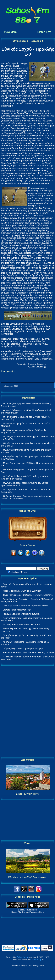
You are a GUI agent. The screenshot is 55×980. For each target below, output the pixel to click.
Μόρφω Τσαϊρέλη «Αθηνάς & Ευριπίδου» (23, 591)
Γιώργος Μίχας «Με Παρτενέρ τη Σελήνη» (23, 648)
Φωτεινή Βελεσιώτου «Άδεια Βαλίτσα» (21, 625)
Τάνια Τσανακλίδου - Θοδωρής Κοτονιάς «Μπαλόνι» (28, 595)
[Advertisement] (28, 711)
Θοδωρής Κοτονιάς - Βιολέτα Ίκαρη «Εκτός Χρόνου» (28, 653)
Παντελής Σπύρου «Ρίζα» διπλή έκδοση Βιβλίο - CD (28, 606)
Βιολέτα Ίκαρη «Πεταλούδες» (17, 610)
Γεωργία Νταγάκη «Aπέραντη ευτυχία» (22, 614)
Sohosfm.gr (22, 957)
